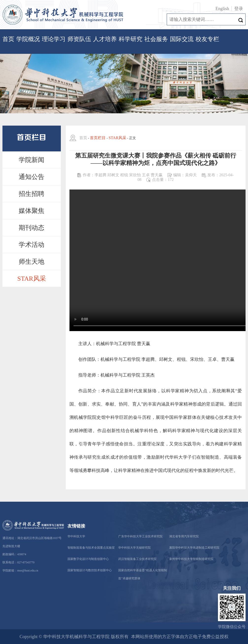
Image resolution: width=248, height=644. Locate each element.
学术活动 (32, 245)
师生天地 (32, 262)
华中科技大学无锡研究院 (134, 548)
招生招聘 (32, 194)
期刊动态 (32, 228)
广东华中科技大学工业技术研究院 (140, 536)
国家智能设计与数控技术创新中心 (90, 570)
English (222, 9)
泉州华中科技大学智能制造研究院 (191, 559)
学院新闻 (32, 160)
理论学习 (54, 39)
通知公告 (32, 177)
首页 (8, 39)
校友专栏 (207, 39)
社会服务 (156, 39)
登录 (239, 9)
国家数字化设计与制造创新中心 (88, 559)
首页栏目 (98, 138)
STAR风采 (32, 279)
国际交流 (182, 39)
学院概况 (28, 39)
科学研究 (131, 39)
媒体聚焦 (32, 211)
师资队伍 (79, 39)
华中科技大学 (76, 536)
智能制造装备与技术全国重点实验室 (91, 548)
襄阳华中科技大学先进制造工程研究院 (194, 548)
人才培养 (105, 39)
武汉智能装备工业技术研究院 (137, 559)
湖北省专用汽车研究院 (184, 536)
